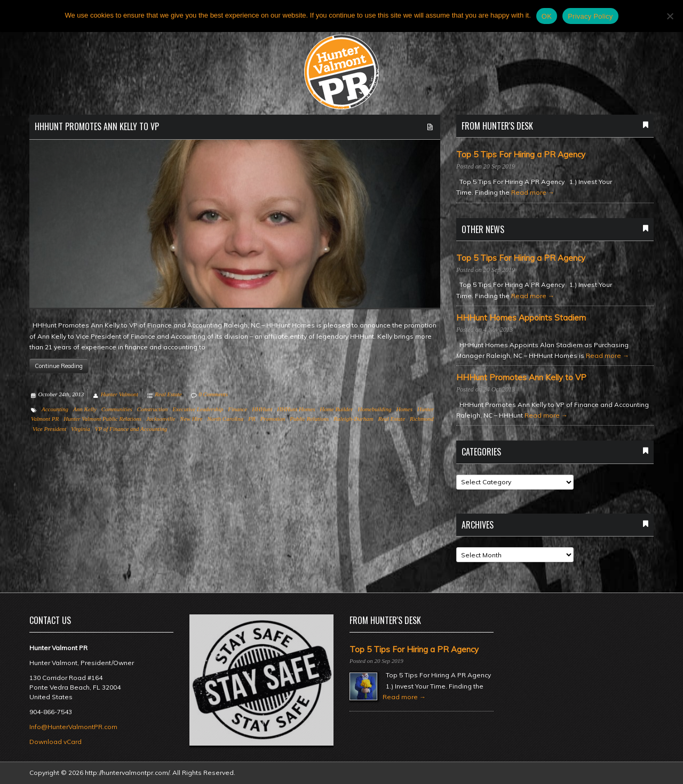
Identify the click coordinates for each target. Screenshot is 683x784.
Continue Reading (59, 366)
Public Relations (309, 419)
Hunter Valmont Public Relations (102, 419)
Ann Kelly (85, 409)
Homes (404, 409)
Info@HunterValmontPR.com (73, 727)
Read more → (533, 192)
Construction (152, 409)
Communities (117, 409)
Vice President (49, 429)
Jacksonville (161, 419)
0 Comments (213, 394)
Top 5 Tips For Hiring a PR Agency (521, 155)
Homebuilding (374, 409)
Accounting (55, 409)
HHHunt (262, 409)
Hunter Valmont (120, 394)
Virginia (80, 429)
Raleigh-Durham (353, 419)
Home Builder (336, 409)
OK (547, 16)
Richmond (422, 419)
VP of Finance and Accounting (131, 429)
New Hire (191, 419)
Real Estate (168, 394)
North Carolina (225, 419)
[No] (670, 16)
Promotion (273, 419)
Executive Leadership (198, 409)
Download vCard (55, 742)
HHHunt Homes (296, 409)
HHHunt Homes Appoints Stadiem (521, 318)
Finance (237, 409)
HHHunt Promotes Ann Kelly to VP (97, 126)
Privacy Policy (590, 16)
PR (252, 419)
